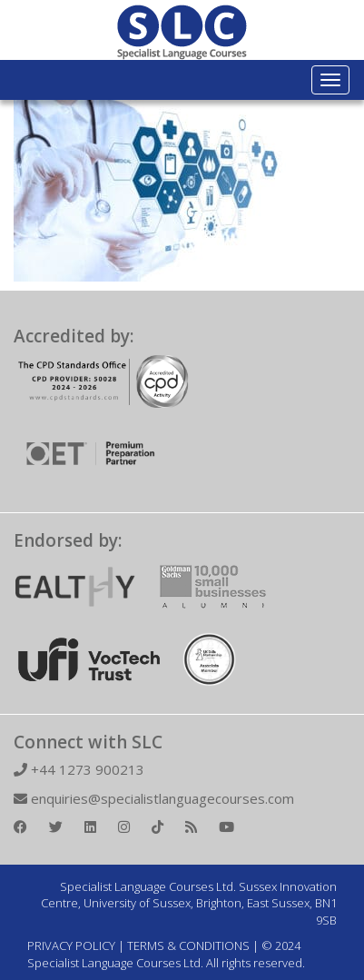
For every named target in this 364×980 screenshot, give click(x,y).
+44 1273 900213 (79, 769)
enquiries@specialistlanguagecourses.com (154, 798)
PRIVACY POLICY (71, 945)
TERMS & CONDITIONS (188, 945)
